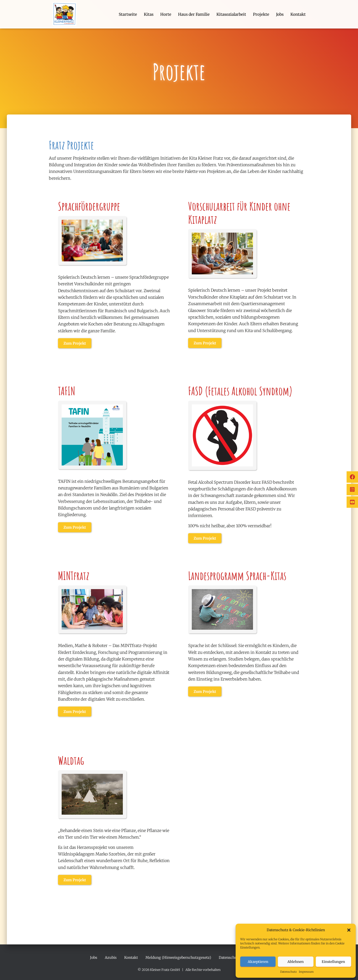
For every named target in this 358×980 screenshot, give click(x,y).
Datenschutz (288, 972)
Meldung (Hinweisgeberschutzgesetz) (178, 958)
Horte (166, 14)
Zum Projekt (75, 343)
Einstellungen (333, 962)
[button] (349, 930)
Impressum (306, 972)
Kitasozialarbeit (231, 14)
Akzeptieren (258, 962)
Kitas (149, 14)
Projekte (261, 14)
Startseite (128, 14)
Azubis (111, 958)
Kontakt (298, 14)
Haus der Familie (194, 14)
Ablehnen (296, 962)
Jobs (280, 14)
